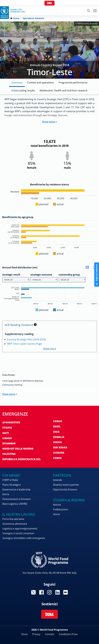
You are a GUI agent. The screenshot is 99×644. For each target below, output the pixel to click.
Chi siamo (11, 475)
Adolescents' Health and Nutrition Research (64, 90)
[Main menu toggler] (95, 11)
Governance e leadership (16, 489)
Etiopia (7, 428)
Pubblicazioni (61, 509)
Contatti (50, 634)
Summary (17, 83)
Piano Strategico (12, 485)
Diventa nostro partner (66, 485)
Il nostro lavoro (19, 514)
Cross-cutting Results (23, 90)
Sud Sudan (60, 447)
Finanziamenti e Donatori (17, 499)
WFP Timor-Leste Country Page (24, 344)
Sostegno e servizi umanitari (18, 533)
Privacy (36, 634)
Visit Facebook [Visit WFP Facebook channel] (41, 592)
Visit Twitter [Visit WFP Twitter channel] (33, 592)
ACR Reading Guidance (21, 325)
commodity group (69, 275)
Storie (56, 514)
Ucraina (59, 453)
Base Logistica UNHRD (15, 504)
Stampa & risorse (69, 500)
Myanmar (9, 443)
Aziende (58, 480)
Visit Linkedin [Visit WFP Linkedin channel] (58, 592)
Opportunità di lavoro (65, 489)
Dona (49, 3)
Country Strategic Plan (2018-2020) (26, 339)
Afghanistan (11, 422)
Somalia (59, 437)
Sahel (57, 426)
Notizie (57, 505)
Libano (7, 438)
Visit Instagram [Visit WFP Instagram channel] (49, 592)
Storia (6, 494)
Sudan (57, 442)
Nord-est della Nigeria (18, 449)
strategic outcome (41, 275)
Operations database (33, 18)
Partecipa (62, 475)
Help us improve (97, 275)
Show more (49, 122)
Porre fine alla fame (13, 519)
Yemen (57, 458)
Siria (56, 432)
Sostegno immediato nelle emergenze (24, 538)
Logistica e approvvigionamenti (20, 529)
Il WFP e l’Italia (10, 480)
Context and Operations (41, 83)
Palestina (9, 454)
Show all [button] (16, 280)
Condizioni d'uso (68, 634)
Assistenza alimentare (15, 524)
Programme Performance (73, 83)
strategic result (11, 275)
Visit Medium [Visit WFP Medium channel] (66, 592)
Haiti (6, 433)
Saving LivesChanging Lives (18, 11)
